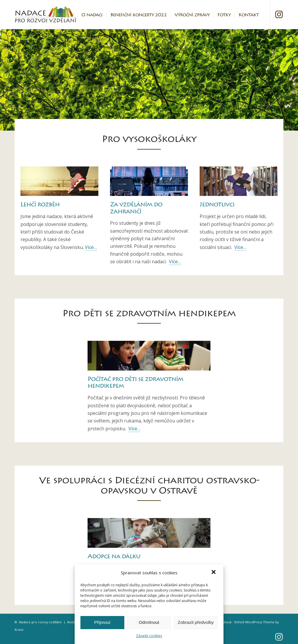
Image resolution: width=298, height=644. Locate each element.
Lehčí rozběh (40, 205)
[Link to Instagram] (279, 14)
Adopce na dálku (114, 557)
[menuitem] (64, 15)
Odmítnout (149, 622)
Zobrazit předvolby (196, 622)
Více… (91, 247)
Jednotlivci (217, 205)
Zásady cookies (149, 636)
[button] (214, 573)
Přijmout (102, 622)
